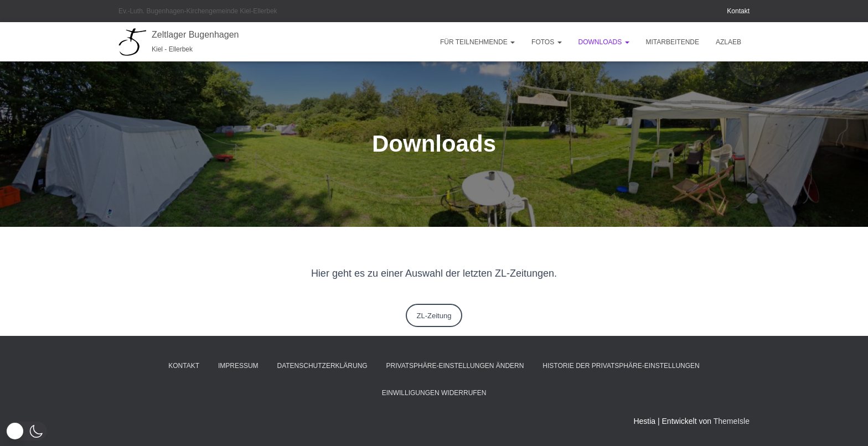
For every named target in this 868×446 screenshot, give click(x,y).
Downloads (604, 42)
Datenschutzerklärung (322, 366)
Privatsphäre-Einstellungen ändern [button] (455, 366)
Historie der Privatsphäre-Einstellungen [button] (621, 366)
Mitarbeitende (673, 42)
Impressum (238, 366)
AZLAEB (728, 42)
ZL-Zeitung (434, 316)
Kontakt (738, 11)
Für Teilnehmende (477, 42)
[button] (512, 42)
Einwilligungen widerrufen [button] (434, 393)
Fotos (546, 42)
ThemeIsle (732, 421)
